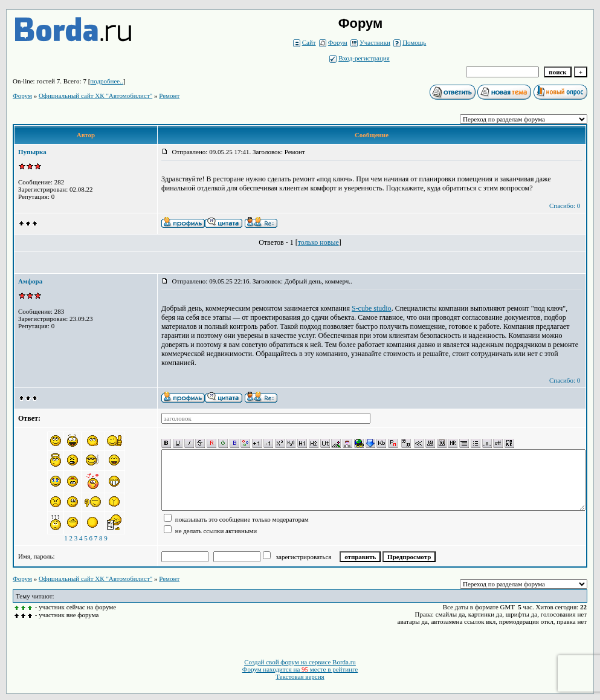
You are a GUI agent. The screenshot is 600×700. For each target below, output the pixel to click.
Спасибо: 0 (565, 206)
